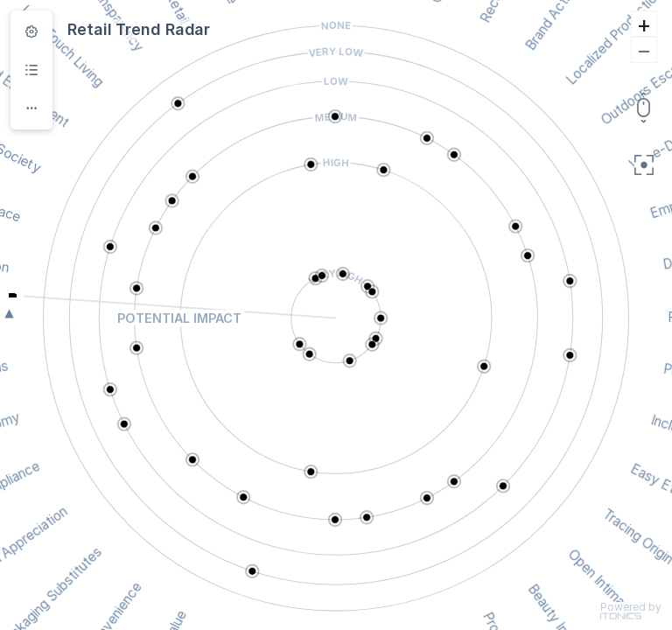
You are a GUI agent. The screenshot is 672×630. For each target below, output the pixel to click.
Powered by (631, 611)
